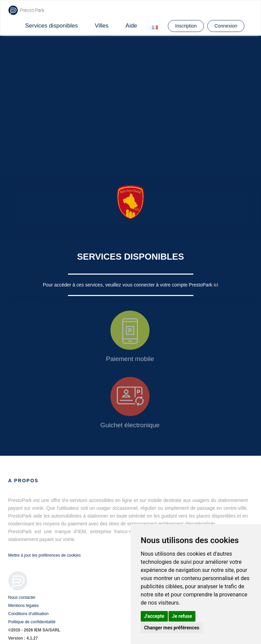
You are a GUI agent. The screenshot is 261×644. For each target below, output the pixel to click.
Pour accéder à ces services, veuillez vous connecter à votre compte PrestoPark (128, 285)
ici (216, 285)
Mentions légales (23, 606)
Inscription (186, 26)
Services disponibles (51, 26)
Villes (102, 26)
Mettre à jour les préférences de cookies (44, 555)
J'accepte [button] (154, 616)
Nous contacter (22, 597)
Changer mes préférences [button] (172, 628)
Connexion (226, 26)
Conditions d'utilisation (28, 614)
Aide (131, 26)
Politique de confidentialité (32, 622)
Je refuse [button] (182, 616)
